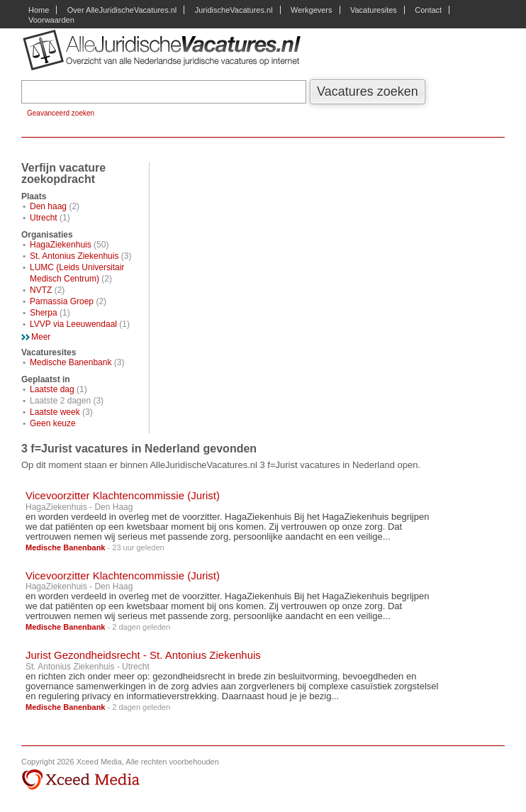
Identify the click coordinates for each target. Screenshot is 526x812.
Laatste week (55, 412)
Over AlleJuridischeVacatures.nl (122, 10)
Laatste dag (52, 389)
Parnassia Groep (62, 301)
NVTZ (41, 290)
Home (39, 10)
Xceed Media (80, 780)
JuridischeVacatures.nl (234, 10)
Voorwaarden (51, 20)
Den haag (48, 206)
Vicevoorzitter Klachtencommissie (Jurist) (123, 495)
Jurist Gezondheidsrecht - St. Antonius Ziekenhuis (143, 655)
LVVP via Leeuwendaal (73, 324)
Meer (41, 337)
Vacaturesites (374, 10)
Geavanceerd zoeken (61, 113)
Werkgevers (311, 10)
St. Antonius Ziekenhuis (74, 256)
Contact (428, 10)
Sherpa (44, 313)
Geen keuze (53, 423)
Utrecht (44, 218)
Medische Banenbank (71, 362)
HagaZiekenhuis (61, 245)
